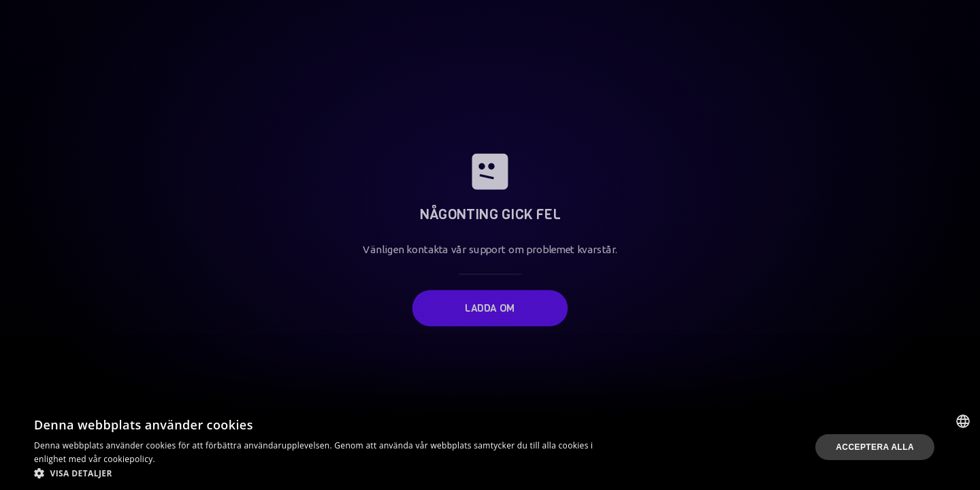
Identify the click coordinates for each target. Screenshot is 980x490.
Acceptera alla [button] (875, 447)
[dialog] (490, 447)
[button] (328, 473)
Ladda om (490, 305)
